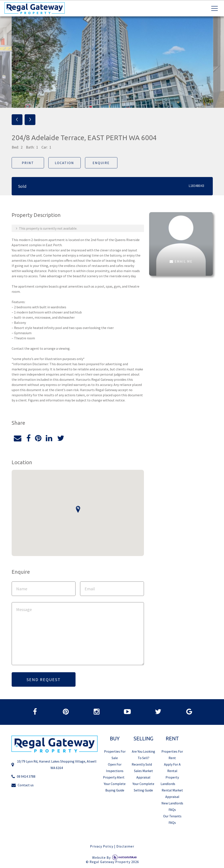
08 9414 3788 (23, 778)
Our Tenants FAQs (172, 821)
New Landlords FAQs (172, 808)
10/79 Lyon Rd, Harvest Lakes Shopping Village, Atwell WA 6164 (54, 766)
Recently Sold (142, 766)
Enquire (101, 163)
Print (27, 163)
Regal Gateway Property (114, 864)
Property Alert (114, 779)
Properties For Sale (115, 756)
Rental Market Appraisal (172, 795)
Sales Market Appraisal (144, 776)
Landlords (168, 785)
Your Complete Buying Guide (115, 788)
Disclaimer (125, 848)
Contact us (22, 787)
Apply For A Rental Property (172, 772)
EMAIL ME (181, 261)
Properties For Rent (172, 756)
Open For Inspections (115, 769)
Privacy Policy (102, 848)
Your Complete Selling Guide (143, 788)
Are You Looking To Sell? (144, 756)
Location (64, 163)
